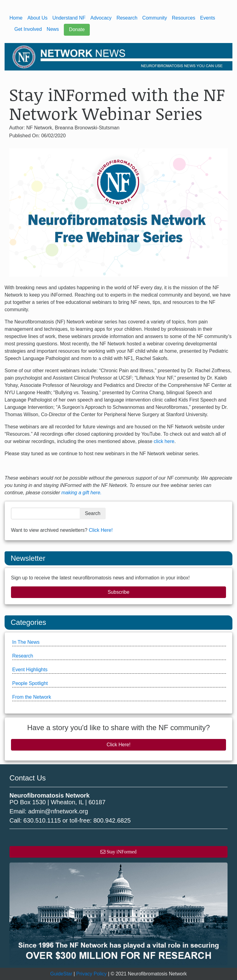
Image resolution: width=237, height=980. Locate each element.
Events (208, 18)
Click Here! (101, 530)
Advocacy (101, 18)
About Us (38, 18)
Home (16, 18)
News (53, 29)
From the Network (32, 697)
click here (164, 441)
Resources (184, 18)
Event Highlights (30, 670)
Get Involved (28, 29)
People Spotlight (30, 683)
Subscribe (118, 592)
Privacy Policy (92, 974)
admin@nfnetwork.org (58, 811)
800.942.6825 (112, 820)
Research (127, 18)
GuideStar (61, 974)
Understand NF (69, 18)
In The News (26, 642)
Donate (77, 29)
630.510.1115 (42, 820)
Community (155, 18)
